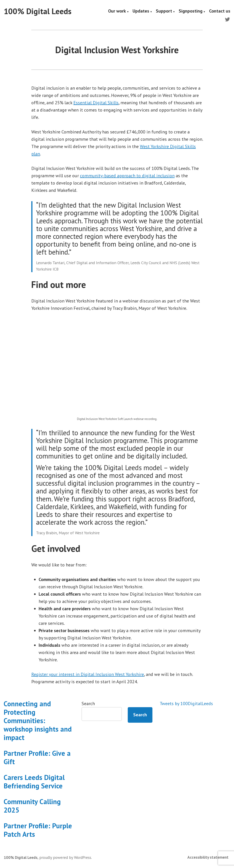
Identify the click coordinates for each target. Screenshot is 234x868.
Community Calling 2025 (32, 806)
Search (88, 704)
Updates (141, 11)
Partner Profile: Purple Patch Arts (38, 830)
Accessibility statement (208, 857)
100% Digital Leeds (38, 11)
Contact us (220, 11)
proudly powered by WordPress (65, 857)
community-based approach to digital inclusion (127, 176)
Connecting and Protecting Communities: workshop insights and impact (38, 721)
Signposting (191, 11)
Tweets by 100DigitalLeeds (186, 704)
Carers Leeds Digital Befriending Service (34, 782)
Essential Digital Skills (96, 103)
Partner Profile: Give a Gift (37, 757)
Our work (117, 11)
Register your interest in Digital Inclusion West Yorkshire (88, 674)
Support (164, 11)
